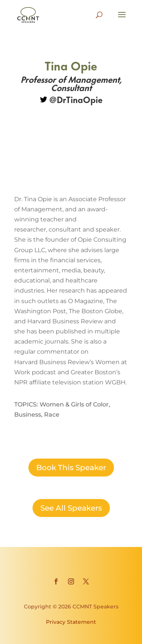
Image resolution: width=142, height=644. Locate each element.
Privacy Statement (71, 622)
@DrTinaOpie (71, 99)
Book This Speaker (71, 468)
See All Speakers (71, 508)
